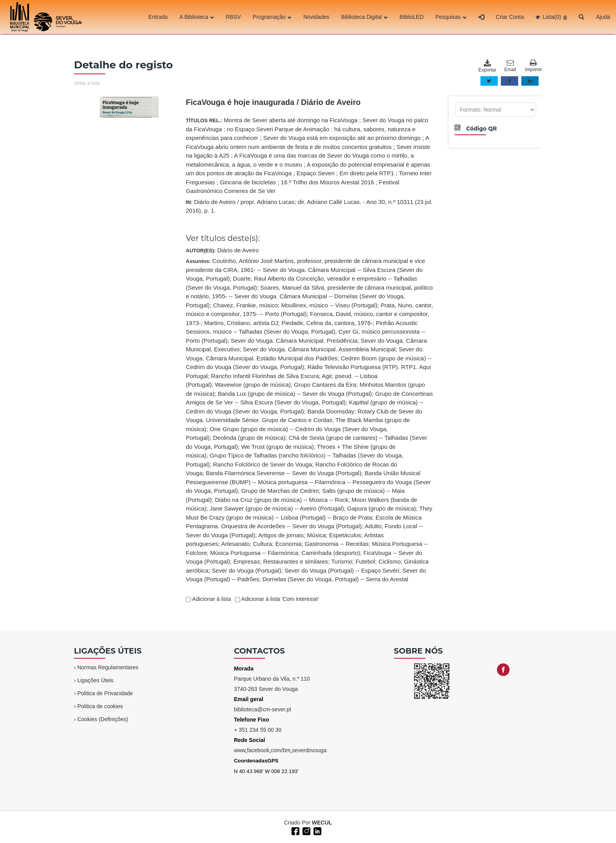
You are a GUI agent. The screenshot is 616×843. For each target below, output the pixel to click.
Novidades (316, 17)
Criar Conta (510, 17)
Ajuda (603, 17)
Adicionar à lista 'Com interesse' (280, 599)
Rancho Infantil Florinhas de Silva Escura (265, 376)
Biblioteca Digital (364, 17)
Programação (272, 17)
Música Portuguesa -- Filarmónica (254, 553)
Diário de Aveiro (238, 250)
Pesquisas (451, 17)
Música (317, 535)
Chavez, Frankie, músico (245, 305)
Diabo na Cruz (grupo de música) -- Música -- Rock (281, 500)
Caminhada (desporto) (331, 553)
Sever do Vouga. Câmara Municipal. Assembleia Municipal (319, 349)
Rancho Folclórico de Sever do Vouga (262, 464)
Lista (552, 17)
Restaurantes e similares (296, 561)
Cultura (262, 544)
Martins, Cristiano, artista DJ (241, 323)
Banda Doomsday (331, 411)
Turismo (342, 561)
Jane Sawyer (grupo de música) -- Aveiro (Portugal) (277, 508)
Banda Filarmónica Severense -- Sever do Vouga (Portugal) (284, 473)
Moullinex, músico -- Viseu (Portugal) (329, 305)
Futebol (365, 561)
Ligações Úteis (95, 680)
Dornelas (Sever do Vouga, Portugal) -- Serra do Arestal (335, 579)
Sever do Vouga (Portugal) (247, 570)
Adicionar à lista (211, 599)
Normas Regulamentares (108, 667)
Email (510, 66)
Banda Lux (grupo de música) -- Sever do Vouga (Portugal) (295, 394)
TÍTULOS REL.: (309, 155)
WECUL (322, 823)
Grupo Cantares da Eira (325, 385)
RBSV (233, 17)
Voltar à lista (87, 83)
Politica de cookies (100, 706)
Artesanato (236, 544)
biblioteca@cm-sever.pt (262, 709)
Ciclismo (390, 561)
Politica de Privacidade (105, 693)
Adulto (373, 526)
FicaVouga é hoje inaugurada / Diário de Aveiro (273, 102)
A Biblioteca (197, 17)
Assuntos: (309, 420)
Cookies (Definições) (103, 719)
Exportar (487, 66)
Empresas (247, 561)
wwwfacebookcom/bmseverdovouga (280, 750)
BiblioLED (412, 17)
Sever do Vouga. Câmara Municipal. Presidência (294, 341)
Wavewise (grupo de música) (253, 385)
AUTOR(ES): (222, 250)
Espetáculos (345, 535)
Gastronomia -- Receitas (337, 544)
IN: (309, 206)
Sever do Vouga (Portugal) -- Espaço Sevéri (342, 570)
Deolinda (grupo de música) (249, 438)
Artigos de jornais (281, 535)
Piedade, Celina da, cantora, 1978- (327, 323)
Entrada (158, 17)
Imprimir (533, 66)
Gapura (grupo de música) (382, 508)
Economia (289, 544)
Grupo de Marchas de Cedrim (280, 491)
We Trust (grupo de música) (278, 447)
